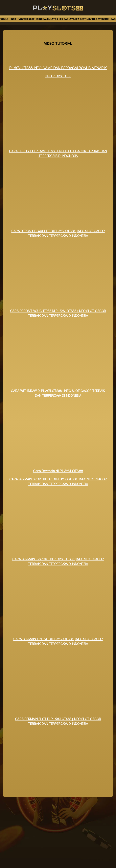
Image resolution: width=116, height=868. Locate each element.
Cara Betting (81, 19)
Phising (38, 19)
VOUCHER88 (26, 19)
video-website (100, 19)
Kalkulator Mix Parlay (58, 19)
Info (14, 19)
